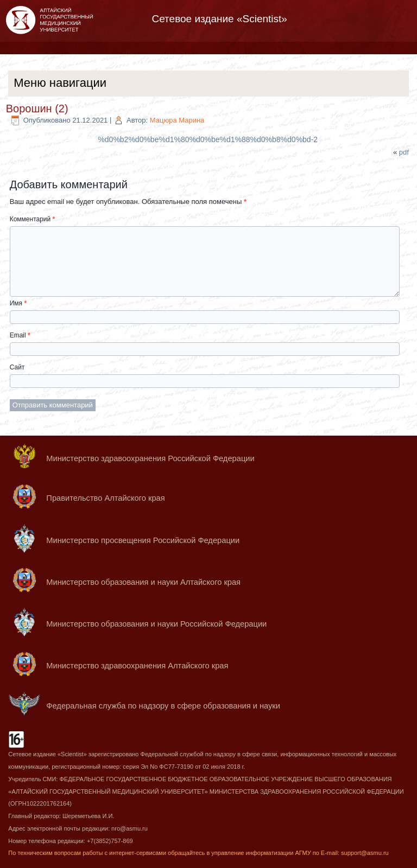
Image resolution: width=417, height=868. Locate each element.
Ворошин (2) (37, 108)
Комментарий (33, 219)
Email (20, 335)
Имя (18, 303)
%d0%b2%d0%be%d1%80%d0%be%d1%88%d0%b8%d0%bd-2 (208, 139)
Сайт (17, 367)
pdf (404, 152)
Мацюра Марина (177, 120)
